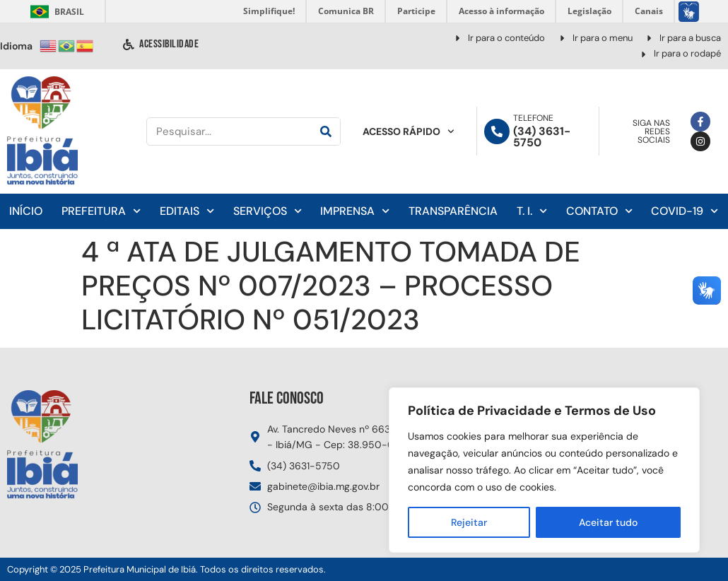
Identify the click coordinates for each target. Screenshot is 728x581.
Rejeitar (469, 522)
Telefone (533, 118)
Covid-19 (685, 211)
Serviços (268, 211)
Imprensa (355, 211)
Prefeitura (101, 211)
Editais (187, 211)
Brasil (55, 12)
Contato (599, 211)
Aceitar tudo (608, 522)
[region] (544, 470)
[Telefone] (497, 131)
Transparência (453, 211)
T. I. (532, 211)
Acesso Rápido (409, 131)
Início (26, 211)
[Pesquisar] (326, 131)
